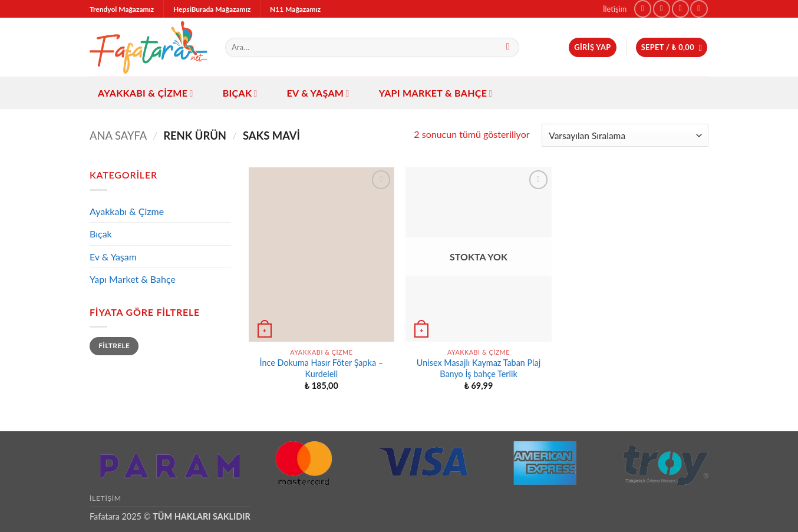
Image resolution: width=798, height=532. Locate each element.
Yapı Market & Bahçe (436, 93)
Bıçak (240, 93)
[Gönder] (508, 48)
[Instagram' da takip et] (662, 9)
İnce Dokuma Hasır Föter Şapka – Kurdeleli (322, 368)
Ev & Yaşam (318, 93)
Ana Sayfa (118, 136)
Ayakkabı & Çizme (146, 93)
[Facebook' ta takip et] (643, 9)
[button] (592, 47)
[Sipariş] (625, 135)
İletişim (615, 9)
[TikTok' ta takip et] (680, 9)
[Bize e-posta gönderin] (699, 9)
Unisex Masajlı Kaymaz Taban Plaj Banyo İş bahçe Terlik (479, 368)
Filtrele (114, 346)
